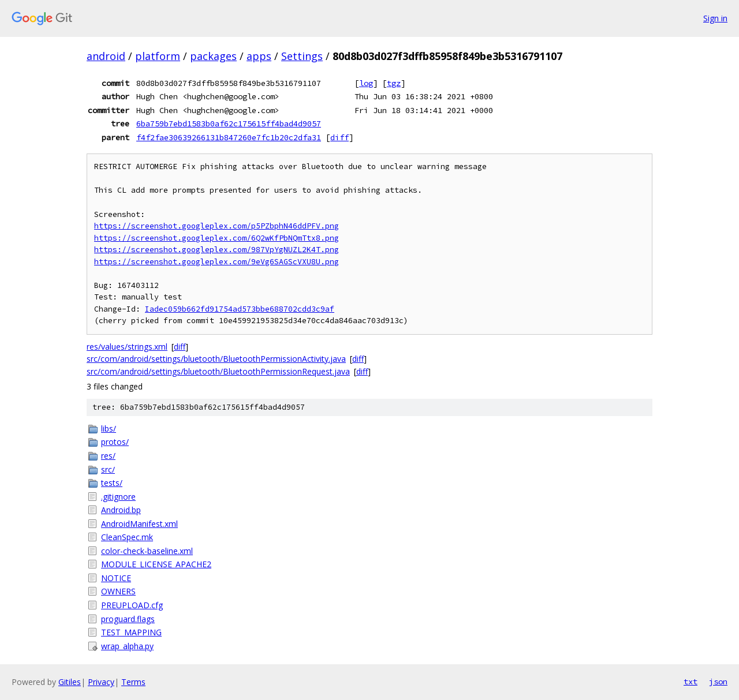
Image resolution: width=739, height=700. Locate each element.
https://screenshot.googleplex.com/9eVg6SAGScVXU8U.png (217, 262)
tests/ (112, 483)
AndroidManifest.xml (139, 524)
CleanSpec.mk (127, 537)
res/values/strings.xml (127, 347)
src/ (108, 469)
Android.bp (121, 510)
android (106, 56)
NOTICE (116, 578)
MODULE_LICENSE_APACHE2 (156, 564)
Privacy (101, 682)
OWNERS (118, 591)
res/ (108, 456)
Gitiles (70, 682)
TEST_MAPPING (131, 632)
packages (213, 56)
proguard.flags (128, 619)
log (366, 83)
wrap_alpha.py (127, 646)
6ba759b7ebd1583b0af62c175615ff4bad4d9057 (229, 123)
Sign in (715, 18)
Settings (302, 56)
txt (691, 682)
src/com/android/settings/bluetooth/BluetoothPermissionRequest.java (218, 371)
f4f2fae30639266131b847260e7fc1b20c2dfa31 (229, 137)
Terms (133, 682)
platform (158, 56)
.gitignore (118, 497)
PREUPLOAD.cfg (132, 605)
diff (339, 137)
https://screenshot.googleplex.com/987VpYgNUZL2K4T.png (217, 250)
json (718, 682)
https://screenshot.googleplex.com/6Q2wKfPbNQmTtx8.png (217, 238)
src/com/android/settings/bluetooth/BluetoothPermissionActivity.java (216, 359)
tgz (394, 83)
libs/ (109, 428)
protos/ (115, 442)
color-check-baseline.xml (147, 551)
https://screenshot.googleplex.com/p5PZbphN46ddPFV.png (217, 226)
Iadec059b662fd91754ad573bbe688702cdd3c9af (240, 309)
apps (259, 56)
